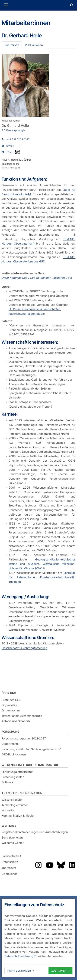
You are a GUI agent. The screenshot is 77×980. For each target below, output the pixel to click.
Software (7, 782)
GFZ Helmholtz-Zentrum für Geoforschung (38, 5)
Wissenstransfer (12, 800)
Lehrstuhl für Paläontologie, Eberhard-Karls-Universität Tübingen (42, 577)
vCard (10, 152)
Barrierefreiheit (11, 856)
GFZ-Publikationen (14, 754)
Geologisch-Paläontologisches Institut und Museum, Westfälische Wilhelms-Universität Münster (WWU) (42, 564)
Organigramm (11, 710)
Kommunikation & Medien (18, 816)
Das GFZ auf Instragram (38, 865)
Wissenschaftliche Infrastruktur (30, 765)
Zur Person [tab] (12, 45)
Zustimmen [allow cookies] (59, 971)
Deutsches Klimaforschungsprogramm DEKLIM (42, 510)
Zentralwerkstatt (12, 837)
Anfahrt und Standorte (16, 721)
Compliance (9, 874)
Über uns (9, 693)
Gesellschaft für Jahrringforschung (24, 648)
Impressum (9, 868)
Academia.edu (19, 278)
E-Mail (10, 146)
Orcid (6, 278)
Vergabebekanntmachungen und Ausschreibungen (35, 832)
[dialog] (38, 938)
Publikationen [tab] (34, 45)
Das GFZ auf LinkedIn (72, 865)
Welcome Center (13, 843)
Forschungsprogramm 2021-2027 (24, 738)
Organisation (10, 705)
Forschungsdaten (13, 777)
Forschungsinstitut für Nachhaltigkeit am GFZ (31, 749)
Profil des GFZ (11, 700)
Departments (10, 744)
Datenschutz (10, 862)
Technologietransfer (15, 805)
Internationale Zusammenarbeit (22, 716)
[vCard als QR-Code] (17, 152)
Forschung (11, 732)
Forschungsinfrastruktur (17, 772)
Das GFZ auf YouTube (50, 865)
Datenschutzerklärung (19, 956)
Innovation (8, 810)
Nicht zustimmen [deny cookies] (19, 971)
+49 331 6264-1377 (18, 139)
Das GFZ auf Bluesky (61, 865)
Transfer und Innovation (22, 793)
